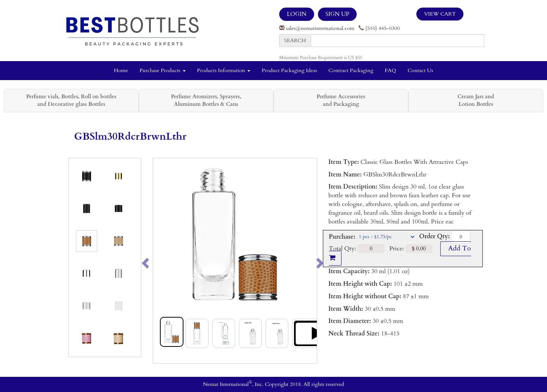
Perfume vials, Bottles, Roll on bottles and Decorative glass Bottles (71, 100)
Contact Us (420, 70)
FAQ (390, 70)
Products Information (224, 70)
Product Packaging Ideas (289, 70)
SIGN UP (337, 14)
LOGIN (297, 14)
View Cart (440, 14)
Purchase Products (162, 70)
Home (121, 70)
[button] (161, 261)
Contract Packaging (351, 70)
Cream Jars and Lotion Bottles (476, 100)
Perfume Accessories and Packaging (341, 100)
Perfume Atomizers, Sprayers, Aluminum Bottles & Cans (206, 100)
